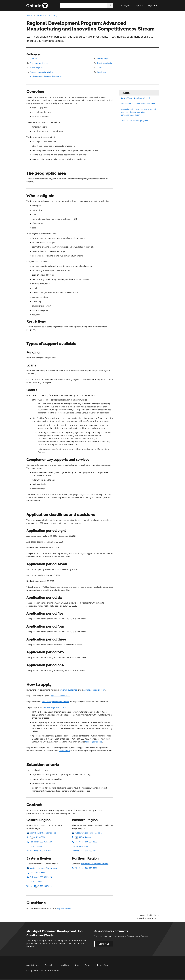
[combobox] (87, 5)
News (77, 965)
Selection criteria (104, 63)
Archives (65, 965)
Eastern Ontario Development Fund (135, 98)
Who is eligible (36, 67)
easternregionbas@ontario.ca (42, 868)
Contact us (104, 944)
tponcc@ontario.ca (94, 742)
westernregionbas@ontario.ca (87, 833)
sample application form (94, 690)
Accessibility (50, 965)
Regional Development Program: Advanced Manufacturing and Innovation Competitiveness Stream (138, 112)
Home (29, 15)
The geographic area (39, 63)
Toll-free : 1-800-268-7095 (39, 851)
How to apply (103, 59)
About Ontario (33, 965)
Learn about (65, 751)
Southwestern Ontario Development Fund (138, 104)
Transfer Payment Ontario (55, 707)
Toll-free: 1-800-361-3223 (39, 842)
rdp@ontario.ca (64, 908)
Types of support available (41, 72)
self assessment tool (60, 696)
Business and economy (47, 15)
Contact (100, 67)
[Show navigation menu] (139, 5)
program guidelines (68, 690)
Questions (101, 72)
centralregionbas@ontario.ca (41, 833)
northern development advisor (94, 864)
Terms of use (103, 965)
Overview (34, 59)
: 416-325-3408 (34, 846)
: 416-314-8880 (36, 837)
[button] (110, 5)
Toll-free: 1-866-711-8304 (84, 868)
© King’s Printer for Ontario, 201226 (43, 970)
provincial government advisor (56, 702)
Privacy (88, 965)
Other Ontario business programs (135, 120)
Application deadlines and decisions (46, 76)
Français (126, 5)
